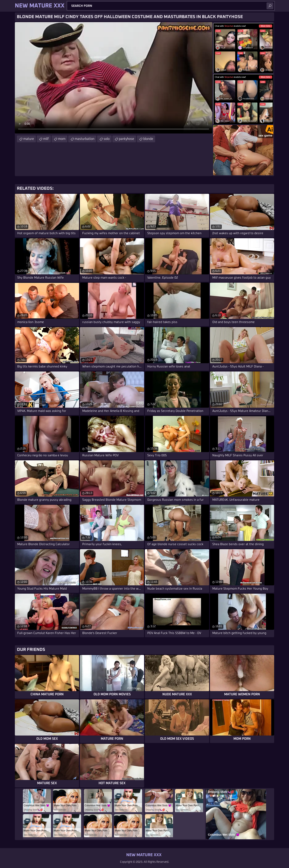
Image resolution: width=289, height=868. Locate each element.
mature (29, 139)
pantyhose (126, 139)
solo (107, 139)
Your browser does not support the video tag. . (114, 78)
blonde (148, 139)
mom (62, 139)
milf (46, 139)
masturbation (84, 139)
